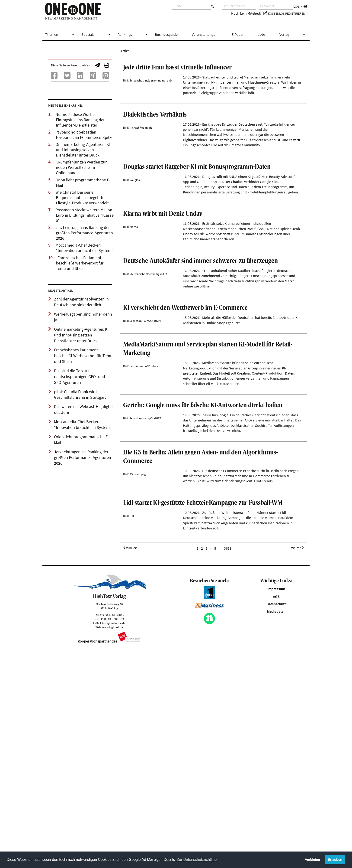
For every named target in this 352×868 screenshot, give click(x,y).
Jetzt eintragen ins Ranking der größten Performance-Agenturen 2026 (84, 233)
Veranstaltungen (205, 34)
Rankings (134, 34)
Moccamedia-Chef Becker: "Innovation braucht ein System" (84, 248)
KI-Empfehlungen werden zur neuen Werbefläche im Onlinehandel (81, 167)
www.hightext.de (113, 843)
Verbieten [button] (312, 860)
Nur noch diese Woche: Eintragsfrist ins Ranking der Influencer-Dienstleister (80, 120)
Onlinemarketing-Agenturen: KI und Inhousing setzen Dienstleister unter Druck (83, 150)
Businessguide (166, 34)
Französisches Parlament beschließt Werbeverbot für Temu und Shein (80, 263)
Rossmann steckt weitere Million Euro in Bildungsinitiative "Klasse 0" (85, 215)
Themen (61, 34)
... (220, 764)
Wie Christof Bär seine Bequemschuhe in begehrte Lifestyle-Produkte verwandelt (82, 198)
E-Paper (238, 34)
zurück (130, 764)
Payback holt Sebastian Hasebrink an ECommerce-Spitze (84, 135)
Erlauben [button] (335, 860)
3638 (228, 764)
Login (300, 7)
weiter (298, 764)
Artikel (125, 51)
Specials (97, 34)
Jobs (262, 34)
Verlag (293, 34)
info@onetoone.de (114, 839)
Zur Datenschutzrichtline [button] (197, 860)
